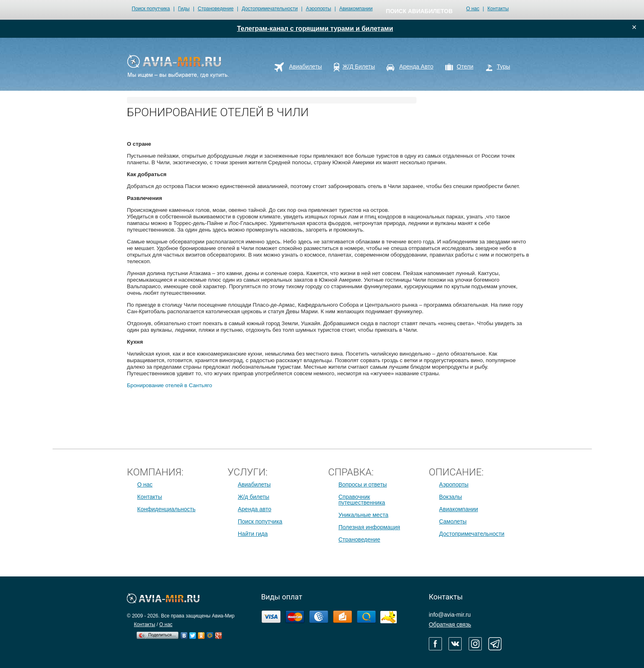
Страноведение (215, 9)
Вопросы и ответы (363, 484)
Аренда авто (254, 509)
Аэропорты (319, 9)
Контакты (498, 9)
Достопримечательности (269, 9)
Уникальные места (363, 515)
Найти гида (253, 534)
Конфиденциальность (166, 509)
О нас (473, 9)
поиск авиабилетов (419, 11)
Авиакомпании (356, 9)
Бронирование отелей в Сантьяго (169, 385)
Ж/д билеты (254, 497)
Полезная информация (369, 527)
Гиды (184, 9)
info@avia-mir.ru (450, 615)
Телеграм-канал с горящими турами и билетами (315, 29)
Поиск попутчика (151, 9)
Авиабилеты (254, 484)
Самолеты (453, 521)
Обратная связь (450, 624)
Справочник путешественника (362, 500)
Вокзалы (451, 497)
